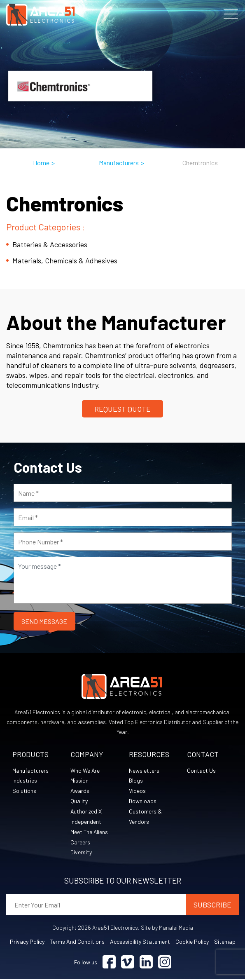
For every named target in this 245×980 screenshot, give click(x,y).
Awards (80, 791)
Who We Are (85, 770)
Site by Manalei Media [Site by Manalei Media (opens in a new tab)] (167, 928)
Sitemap (225, 942)
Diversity (81, 853)
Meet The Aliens (90, 832)
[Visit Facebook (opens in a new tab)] (109, 963)
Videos (137, 791)
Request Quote (122, 409)
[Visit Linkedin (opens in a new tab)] (146, 963)
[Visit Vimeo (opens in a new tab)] (128, 963)
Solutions (24, 791)
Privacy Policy (27, 942)
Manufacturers (119, 163)
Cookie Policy (192, 942)
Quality (79, 801)
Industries (25, 781)
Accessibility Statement (140, 942)
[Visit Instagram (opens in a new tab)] (165, 963)
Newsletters (144, 770)
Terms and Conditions (77, 942)
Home (41, 163)
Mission (79, 781)
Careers (80, 843)
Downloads (143, 801)
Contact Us (201, 770)
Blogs (136, 781)
